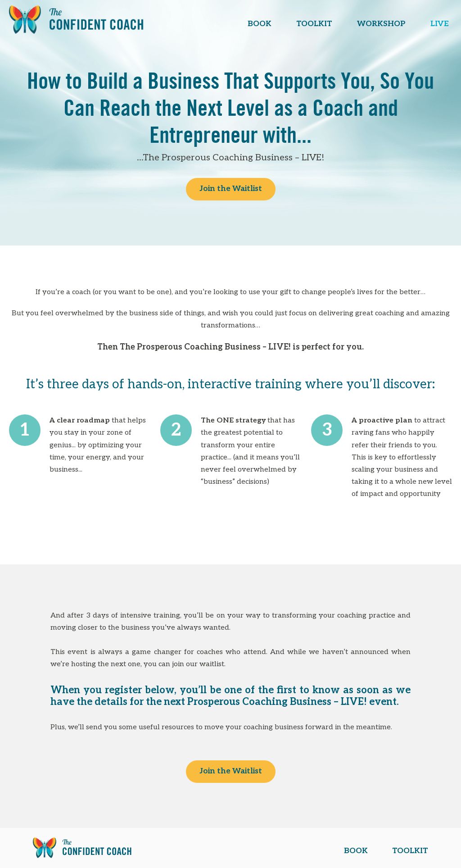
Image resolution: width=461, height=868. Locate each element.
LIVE (440, 24)
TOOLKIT (314, 24)
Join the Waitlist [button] (231, 189)
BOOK (260, 24)
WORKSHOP (381, 24)
